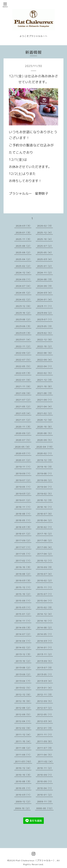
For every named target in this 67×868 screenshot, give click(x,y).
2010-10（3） (24, 775)
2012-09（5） (45, 701)
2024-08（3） (45, 279)
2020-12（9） (45, 420)
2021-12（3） (45, 380)
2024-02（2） (24, 299)
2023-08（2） (24, 319)
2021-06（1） (45, 400)
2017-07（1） (24, 547)
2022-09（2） (24, 353)
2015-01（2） (24, 614)
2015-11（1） (45, 587)
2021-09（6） (24, 393)
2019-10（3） (45, 467)
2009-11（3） (45, 801)
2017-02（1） (24, 561)
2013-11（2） (45, 654)
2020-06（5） (45, 440)
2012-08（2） (24, 708)
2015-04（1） (45, 601)
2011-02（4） (46, 761)
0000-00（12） (45, 808)
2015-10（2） (24, 594)
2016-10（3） (24, 567)
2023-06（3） (24, 326)
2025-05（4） (45, 252)
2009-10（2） (23, 808)
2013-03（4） (45, 681)
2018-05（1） (24, 520)
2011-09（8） (45, 741)
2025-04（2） (24, 259)
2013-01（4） (45, 688)
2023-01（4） (24, 340)
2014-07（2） (24, 634)
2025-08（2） (24, 246)
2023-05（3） (45, 326)
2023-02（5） (45, 333)
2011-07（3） (45, 748)
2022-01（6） (24, 380)
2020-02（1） (45, 453)
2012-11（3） (45, 694)
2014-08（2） (45, 627)
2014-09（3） (24, 627)
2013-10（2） (24, 661)
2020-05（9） (23, 447)
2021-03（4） (24, 413)
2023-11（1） (45, 306)
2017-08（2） (45, 540)
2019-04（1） (45, 487)
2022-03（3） (24, 373)
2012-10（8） (24, 701)
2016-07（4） (45, 574)
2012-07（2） (45, 708)
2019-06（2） (45, 480)
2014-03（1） (45, 641)
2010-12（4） (24, 768)
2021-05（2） (24, 406)
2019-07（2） (24, 480)
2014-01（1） (45, 647)
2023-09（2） (45, 313)
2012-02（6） (24, 728)
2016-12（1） (45, 561)
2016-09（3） (45, 567)
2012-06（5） (24, 714)
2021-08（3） (45, 393)
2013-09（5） (45, 661)
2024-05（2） (24, 293)
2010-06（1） (45, 781)
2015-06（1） (24, 601)
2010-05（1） (24, 788)
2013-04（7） (24, 681)
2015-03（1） (24, 607)
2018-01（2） (24, 534)
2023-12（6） (24, 306)
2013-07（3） (45, 668)
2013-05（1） (45, 674)
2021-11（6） (24, 386)
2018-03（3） (24, 527)
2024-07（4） (24, 286)
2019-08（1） (45, 473)
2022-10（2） (45, 346)
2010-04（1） (45, 788)
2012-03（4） (45, 721)
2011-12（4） (24, 735)
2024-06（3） (45, 286)
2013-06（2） (24, 674)
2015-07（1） (45, 594)
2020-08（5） (45, 433)
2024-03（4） (45, 293)
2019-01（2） (24, 500)
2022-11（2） (24, 346)
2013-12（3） (24, 654)
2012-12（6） (24, 694)
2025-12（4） (45, 232)
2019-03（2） (24, 494)
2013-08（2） (24, 668)
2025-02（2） (24, 266)
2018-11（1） (24, 507)
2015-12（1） (24, 587)
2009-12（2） (24, 801)
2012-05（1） (45, 714)
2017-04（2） (45, 554)
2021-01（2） (24, 420)
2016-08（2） (24, 574)
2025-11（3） (24, 239)
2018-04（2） (45, 520)
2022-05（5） (24, 366)
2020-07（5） (24, 440)
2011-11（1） (45, 735)
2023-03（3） (24, 333)
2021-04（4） (45, 406)
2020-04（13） (45, 447)
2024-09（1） (24, 279)
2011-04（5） (45, 755)
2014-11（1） (24, 621)
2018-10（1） (45, 507)
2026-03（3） (24, 226)
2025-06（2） (24, 252)
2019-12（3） (45, 460)
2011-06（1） (24, 755)
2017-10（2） (45, 534)
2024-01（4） (45, 299)
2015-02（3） (45, 607)
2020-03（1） (24, 453)
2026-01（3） (24, 232)
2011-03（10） (24, 761)
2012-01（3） (45, 728)
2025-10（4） (45, 239)
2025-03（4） (45, 259)
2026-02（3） (45, 226)
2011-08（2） (24, 748)
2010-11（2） (45, 768)
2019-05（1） (24, 487)
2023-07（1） (45, 319)
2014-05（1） (45, 634)
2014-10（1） (45, 621)
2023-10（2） (24, 313)
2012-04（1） (24, 721)
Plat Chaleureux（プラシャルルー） (35, 860)
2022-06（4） (45, 360)
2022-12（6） (45, 340)
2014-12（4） (45, 614)
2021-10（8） (45, 386)
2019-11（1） (24, 467)
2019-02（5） (45, 494)
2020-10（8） (45, 427)
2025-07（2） (45, 246)
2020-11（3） (24, 427)
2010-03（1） (24, 795)
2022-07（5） (24, 360)
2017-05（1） (24, 554)
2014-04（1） (24, 641)
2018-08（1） (24, 514)
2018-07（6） (45, 514)
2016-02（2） (45, 580)
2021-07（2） (24, 400)
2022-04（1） (45, 366)
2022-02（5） (45, 373)
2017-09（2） (24, 540)
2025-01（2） (45, 266)
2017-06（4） (45, 547)
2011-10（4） (24, 741)
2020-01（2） (24, 460)
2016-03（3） (24, 580)
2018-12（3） (45, 500)
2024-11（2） (45, 273)
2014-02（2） (24, 647)
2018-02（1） (45, 527)
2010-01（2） (45, 795)
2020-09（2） (24, 433)
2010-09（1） (45, 775)
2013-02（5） (24, 688)
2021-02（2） (45, 413)
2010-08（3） (24, 781)
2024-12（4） (24, 273)
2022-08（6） (45, 353)
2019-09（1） (24, 473)
